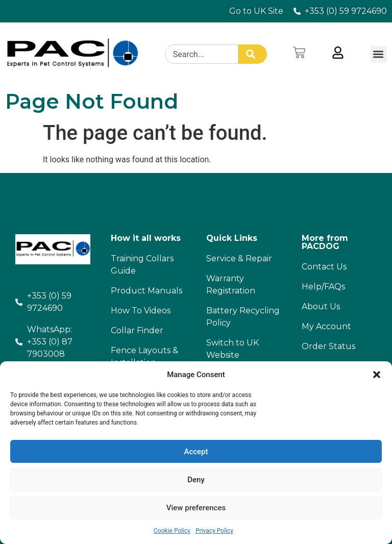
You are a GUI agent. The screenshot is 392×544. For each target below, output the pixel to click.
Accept (196, 452)
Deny (196, 480)
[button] (377, 375)
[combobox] (202, 54)
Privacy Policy (214, 531)
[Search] (253, 54)
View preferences (196, 508)
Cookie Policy (172, 531)
